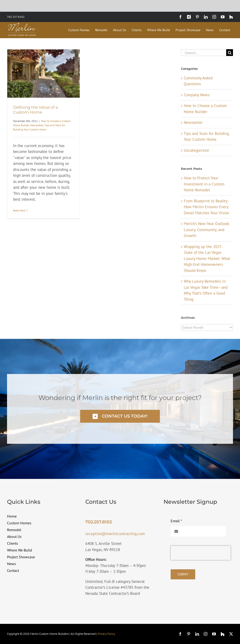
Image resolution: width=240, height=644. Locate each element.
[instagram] (206, 634)
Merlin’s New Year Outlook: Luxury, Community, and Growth (207, 230)
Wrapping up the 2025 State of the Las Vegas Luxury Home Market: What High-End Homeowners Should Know (207, 259)
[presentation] (201, 553)
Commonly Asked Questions (198, 81)
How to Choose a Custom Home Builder (205, 109)
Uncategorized (196, 150)
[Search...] (204, 53)
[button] (120, 416)
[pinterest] (189, 634)
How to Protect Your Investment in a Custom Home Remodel (204, 184)
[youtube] (214, 634)
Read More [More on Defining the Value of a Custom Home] (19, 210)
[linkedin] (197, 634)
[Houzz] (223, 634)
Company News (197, 95)
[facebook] (180, 634)
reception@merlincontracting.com (115, 534)
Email (176, 521)
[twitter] (231, 634)
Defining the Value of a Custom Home (36, 110)
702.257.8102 (16, 17)
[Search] (230, 53)
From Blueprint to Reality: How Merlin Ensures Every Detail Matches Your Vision (206, 207)
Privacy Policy (106, 634)
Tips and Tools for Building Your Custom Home (206, 137)
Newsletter (37, 125)
